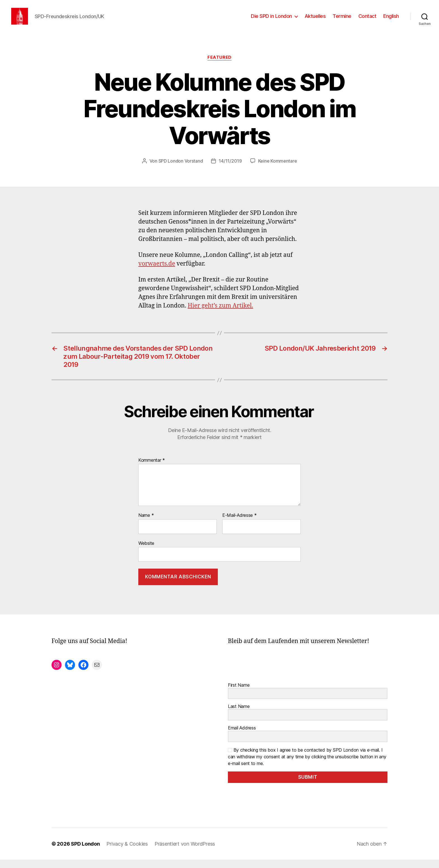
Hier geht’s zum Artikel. (220, 314)
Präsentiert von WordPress (185, 852)
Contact (367, 20)
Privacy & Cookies (127, 852)
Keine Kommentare (278, 169)
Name (146, 524)
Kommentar (152, 469)
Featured (219, 66)
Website (146, 552)
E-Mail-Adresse (240, 524)
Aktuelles (315, 20)
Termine (342, 20)
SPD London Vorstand (181, 169)
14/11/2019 (230, 169)
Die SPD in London (271, 20)
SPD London (85, 852)
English (391, 20)
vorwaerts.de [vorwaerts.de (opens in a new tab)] (157, 272)
